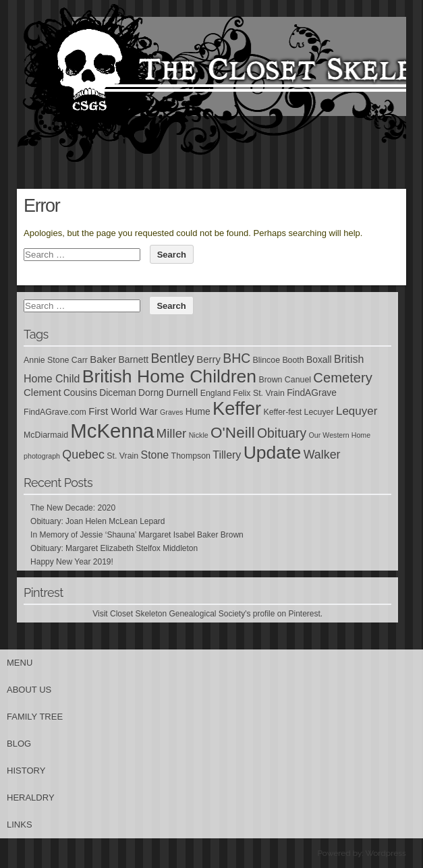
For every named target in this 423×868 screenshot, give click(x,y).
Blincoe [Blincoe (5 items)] (266, 360)
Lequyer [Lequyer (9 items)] (357, 411)
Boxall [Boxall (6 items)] (319, 359)
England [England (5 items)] (216, 393)
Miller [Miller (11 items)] (172, 433)
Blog (19, 744)
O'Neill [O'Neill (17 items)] (233, 433)
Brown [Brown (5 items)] (270, 380)
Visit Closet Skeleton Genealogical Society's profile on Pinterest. (207, 614)
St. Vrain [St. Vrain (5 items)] (122, 456)
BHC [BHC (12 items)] (236, 358)
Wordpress (385, 853)
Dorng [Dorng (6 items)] (151, 393)
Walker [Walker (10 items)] (322, 455)
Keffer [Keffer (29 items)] (237, 408)
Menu (20, 663)
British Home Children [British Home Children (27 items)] (169, 376)
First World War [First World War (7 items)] (123, 411)
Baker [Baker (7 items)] (103, 359)
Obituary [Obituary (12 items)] (282, 433)
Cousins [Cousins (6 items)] (80, 393)
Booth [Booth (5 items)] (293, 360)
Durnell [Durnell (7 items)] (182, 393)
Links (20, 824)
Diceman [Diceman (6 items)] (118, 393)
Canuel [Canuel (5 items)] (298, 380)
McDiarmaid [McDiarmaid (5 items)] (46, 435)
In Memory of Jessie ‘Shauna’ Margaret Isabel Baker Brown (137, 535)
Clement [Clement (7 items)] (42, 393)
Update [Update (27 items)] (273, 453)
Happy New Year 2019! (72, 562)
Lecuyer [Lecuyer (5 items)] (319, 412)
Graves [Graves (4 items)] (171, 412)
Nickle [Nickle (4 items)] (199, 435)
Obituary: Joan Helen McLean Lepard (97, 521)
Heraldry (31, 798)
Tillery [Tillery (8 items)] (227, 455)
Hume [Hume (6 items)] (198, 411)
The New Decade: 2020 (73, 508)
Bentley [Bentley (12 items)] (172, 358)
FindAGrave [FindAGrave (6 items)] (312, 393)
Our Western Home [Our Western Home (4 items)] (340, 435)
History (26, 771)
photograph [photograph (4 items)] (42, 456)
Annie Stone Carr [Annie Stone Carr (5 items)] (56, 360)
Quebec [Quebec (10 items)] (83, 455)
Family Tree (35, 717)
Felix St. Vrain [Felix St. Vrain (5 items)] (258, 393)
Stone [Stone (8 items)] (155, 455)
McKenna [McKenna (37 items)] (112, 431)
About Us (29, 690)
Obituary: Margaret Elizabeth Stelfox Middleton (114, 548)
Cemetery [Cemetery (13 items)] (343, 378)
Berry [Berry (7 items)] (208, 359)
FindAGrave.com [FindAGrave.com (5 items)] (55, 412)
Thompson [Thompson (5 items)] (191, 456)
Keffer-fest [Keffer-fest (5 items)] (282, 412)
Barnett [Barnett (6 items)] (133, 359)
